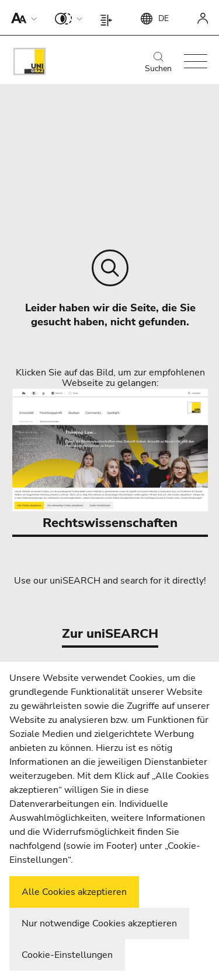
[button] (21, 17)
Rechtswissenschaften (110, 460)
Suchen (158, 63)
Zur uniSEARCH (110, 634)
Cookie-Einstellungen (67, 955)
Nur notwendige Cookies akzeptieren (99, 923)
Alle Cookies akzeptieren (74, 892)
